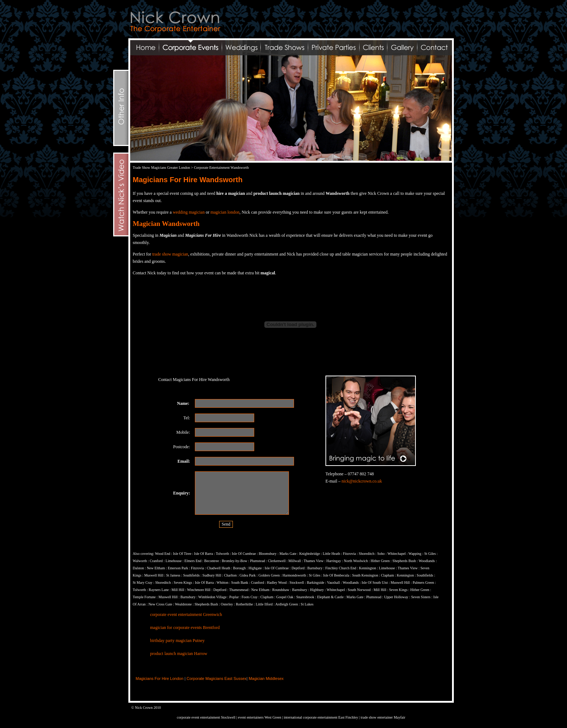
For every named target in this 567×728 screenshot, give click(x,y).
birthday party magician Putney (177, 641)
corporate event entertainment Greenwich (186, 614)
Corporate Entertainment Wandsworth (221, 168)
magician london (225, 212)
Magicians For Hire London (159, 678)
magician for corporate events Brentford (185, 628)
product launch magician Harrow (179, 654)
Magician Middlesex (266, 678)
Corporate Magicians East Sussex (217, 678)
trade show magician (170, 254)
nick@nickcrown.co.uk (362, 481)
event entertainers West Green (260, 717)
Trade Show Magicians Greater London (161, 168)
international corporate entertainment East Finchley (321, 717)
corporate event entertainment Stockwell (206, 717)
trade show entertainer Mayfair (383, 717)
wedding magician (189, 212)
